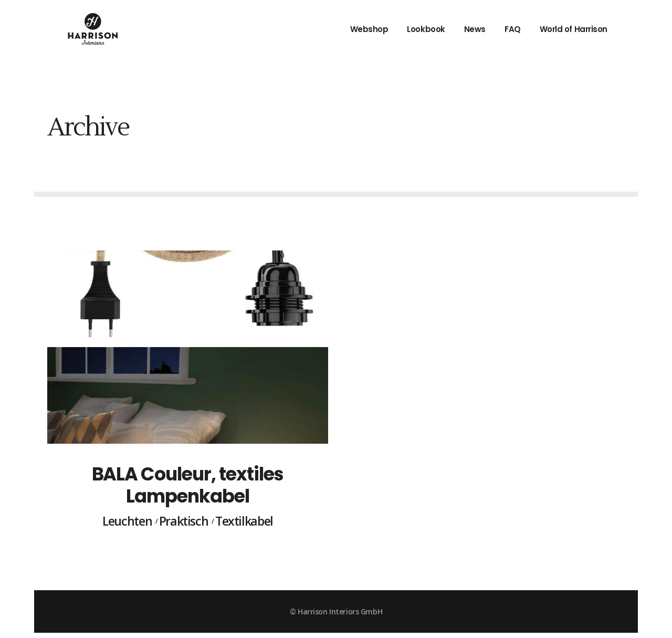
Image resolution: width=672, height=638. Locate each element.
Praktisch (184, 521)
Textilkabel (244, 521)
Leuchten (127, 521)
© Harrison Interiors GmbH (336, 611)
